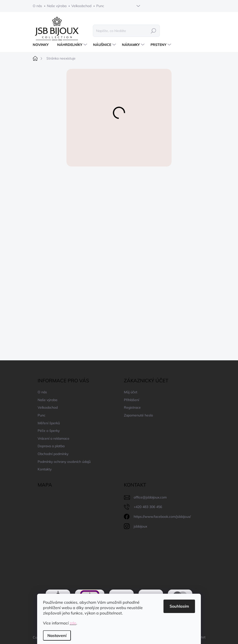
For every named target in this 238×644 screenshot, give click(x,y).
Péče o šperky (49, 431)
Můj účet (131, 392)
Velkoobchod (81, 6)
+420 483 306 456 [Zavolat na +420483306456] (148, 507)
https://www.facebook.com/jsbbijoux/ (162, 517)
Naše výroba (57, 6)
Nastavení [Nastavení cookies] (57, 635)
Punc (100, 6)
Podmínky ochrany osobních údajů (64, 462)
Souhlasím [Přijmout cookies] (179, 606)
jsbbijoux (140, 526)
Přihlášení (131, 400)
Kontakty (45, 469)
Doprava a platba (51, 446)
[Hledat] (126, 31)
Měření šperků (49, 423)
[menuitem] (43, 45)
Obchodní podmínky (53, 454)
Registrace (132, 407)
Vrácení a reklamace (54, 438)
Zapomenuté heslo (138, 415)
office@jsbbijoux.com (150, 497)
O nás (37, 6)
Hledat (153, 31)
